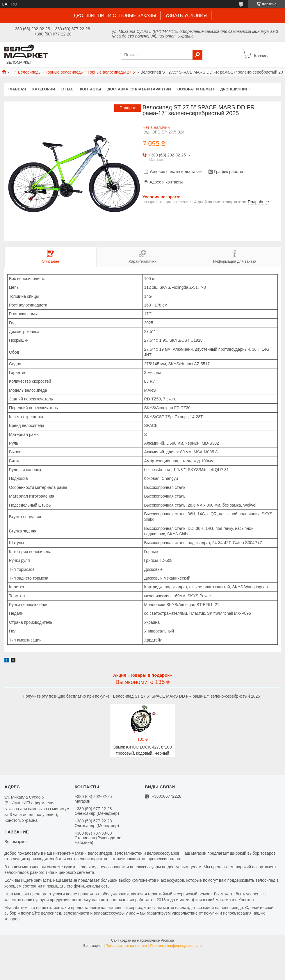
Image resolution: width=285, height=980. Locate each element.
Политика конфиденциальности (176, 946)
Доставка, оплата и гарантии (139, 89)
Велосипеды (30, 72)
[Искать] (197, 55)
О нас (67, 89)
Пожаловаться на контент (126, 946)
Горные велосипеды (65, 72)
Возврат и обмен (196, 89)
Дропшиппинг (236, 89)
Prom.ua (167, 940)
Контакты (91, 89)
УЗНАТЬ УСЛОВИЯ (186, 16)
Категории (44, 89)
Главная (17, 89)
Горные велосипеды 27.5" (112, 72)
